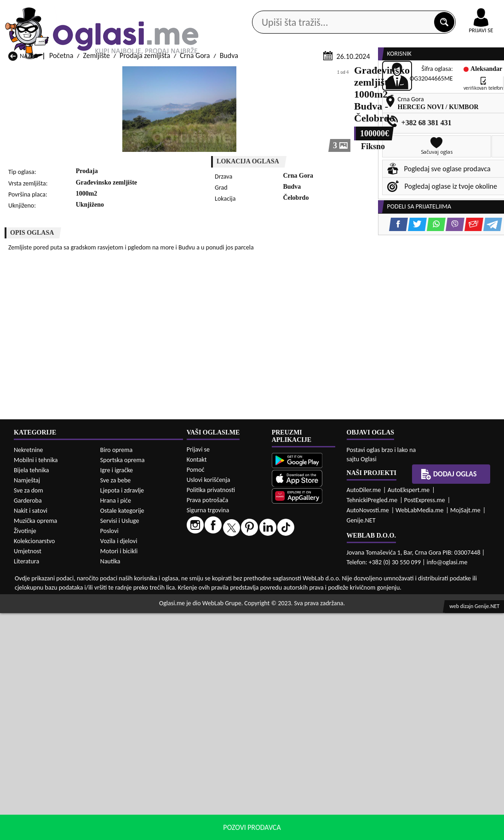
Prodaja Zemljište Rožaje (225, 715)
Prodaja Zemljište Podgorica (140, 715)
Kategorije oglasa (54, 73)
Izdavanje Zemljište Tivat (316, 814)
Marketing (348, 9)
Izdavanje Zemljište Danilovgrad (217, 774)
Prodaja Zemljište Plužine (46, 715)
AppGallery (293, 9)
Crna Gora (195, 176)
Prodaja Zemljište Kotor (224, 698)
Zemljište (97, 176)
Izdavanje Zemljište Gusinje (320, 779)
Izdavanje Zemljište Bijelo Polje (317, 757)
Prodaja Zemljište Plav (222, 707)
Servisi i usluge (347, 73)
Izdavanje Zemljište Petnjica (140, 805)
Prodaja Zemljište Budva (44, 689)
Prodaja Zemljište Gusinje (317, 689)
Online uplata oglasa (462, 9)
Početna (61, 176)
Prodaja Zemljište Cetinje (136, 689)
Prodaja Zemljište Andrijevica (51, 681)
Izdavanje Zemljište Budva (46, 779)
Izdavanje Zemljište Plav (224, 805)
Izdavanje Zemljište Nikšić (46, 805)
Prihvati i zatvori (434, 831)
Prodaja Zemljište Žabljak (226, 724)
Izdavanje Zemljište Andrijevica (37, 757)
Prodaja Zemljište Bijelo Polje (323, 681)
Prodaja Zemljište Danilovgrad (233, 689)
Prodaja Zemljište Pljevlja (317, 707)
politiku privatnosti (370, 831)
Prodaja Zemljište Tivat (313, 715)
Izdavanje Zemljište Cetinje (138, 779)
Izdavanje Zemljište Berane (229, 761)
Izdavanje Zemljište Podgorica (143, 814)
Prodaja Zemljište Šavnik (135, 724)
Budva (229, 176)
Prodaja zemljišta (145, 176)
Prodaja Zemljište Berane (226, 681)
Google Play (178, 9)
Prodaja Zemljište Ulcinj (43, 724)
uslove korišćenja (318, 831)
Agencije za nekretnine (271, 73)
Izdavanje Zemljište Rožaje (228, 814)
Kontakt (398, 9)
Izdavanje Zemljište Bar (133, 761)
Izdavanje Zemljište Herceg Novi (48, 792)
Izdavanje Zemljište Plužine (48, 814)
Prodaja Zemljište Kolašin (136, 698)
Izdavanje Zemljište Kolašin (138, 796)
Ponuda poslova (414, 73)
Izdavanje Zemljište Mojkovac (323, 796)
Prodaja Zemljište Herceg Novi (53, 698)
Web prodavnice (125, 73)
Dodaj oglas (478, 73)
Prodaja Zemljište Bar (130, 681)
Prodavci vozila (192, 73)
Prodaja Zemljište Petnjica (137, 707)
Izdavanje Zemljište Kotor (226, 796)
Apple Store (236, 9)
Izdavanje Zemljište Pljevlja (319, 805)
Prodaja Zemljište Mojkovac (321, 698)
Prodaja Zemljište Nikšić (43, 707)
